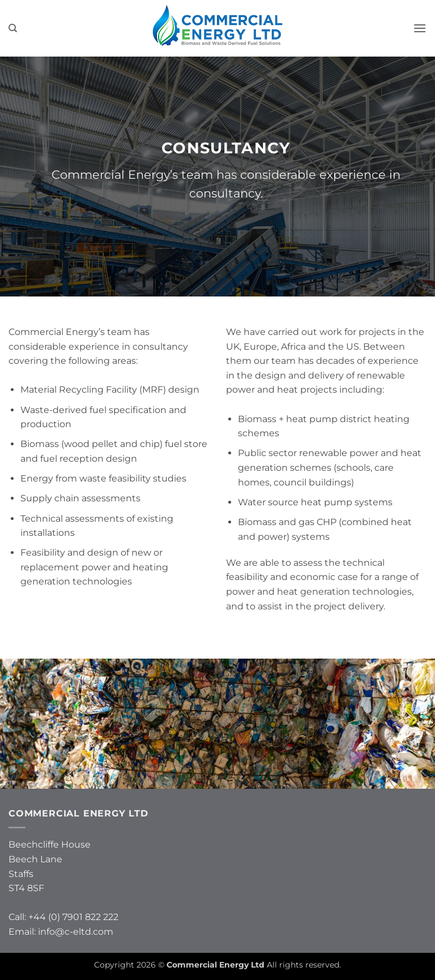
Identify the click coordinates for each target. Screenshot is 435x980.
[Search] (13, 28)
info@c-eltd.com (76, 932)
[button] (420, 28)
